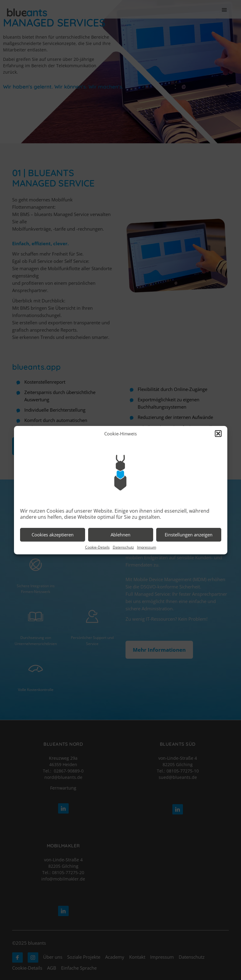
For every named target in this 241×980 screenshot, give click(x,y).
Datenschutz (123, 547)
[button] (218, 434)
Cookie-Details (97, 547)
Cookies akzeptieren (53, 535)
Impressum (147, 547)
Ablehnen (121, 535)
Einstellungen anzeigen (189, 535)
